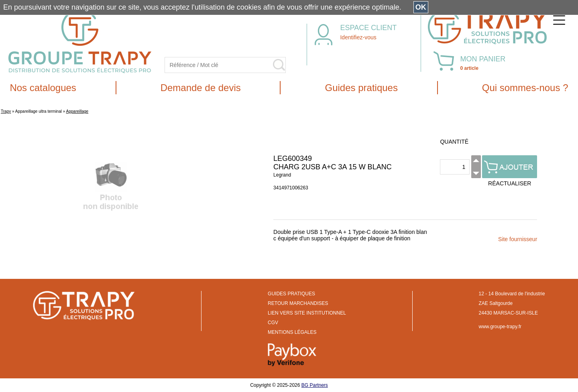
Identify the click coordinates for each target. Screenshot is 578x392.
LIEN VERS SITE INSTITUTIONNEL (307, 313)
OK (421, 7)
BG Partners (315, 385)
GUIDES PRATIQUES (291, 294)
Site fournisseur (518, 239)
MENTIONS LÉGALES (292, 332)
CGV (273, 323)
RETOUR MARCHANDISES (298, 303)
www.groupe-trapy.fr (500, 327)
